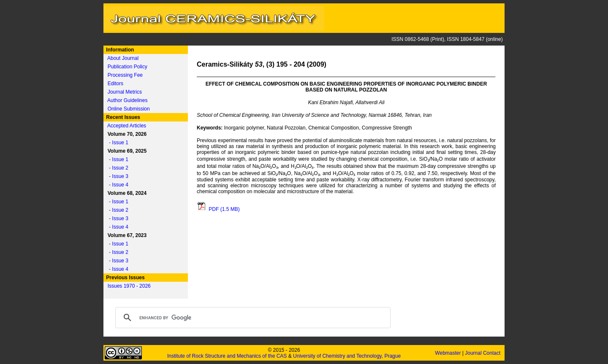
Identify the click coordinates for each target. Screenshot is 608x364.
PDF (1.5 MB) (218, 209)
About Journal (123, 58)
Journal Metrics (125, 92)
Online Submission (129, 109)
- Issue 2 (117, 168)
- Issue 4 (117, 185)
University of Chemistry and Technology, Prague (347, 356)
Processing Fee (125, 75)
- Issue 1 (117, 143)
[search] (252, 318)
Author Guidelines (127, 100)
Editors (115, 84)
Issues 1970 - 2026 (129, 286)
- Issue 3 (117, 176)
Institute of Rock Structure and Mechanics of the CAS (227, 356)
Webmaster (448, 353)
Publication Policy (128, 67)
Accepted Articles (127, 126)
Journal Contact (483, 353)
